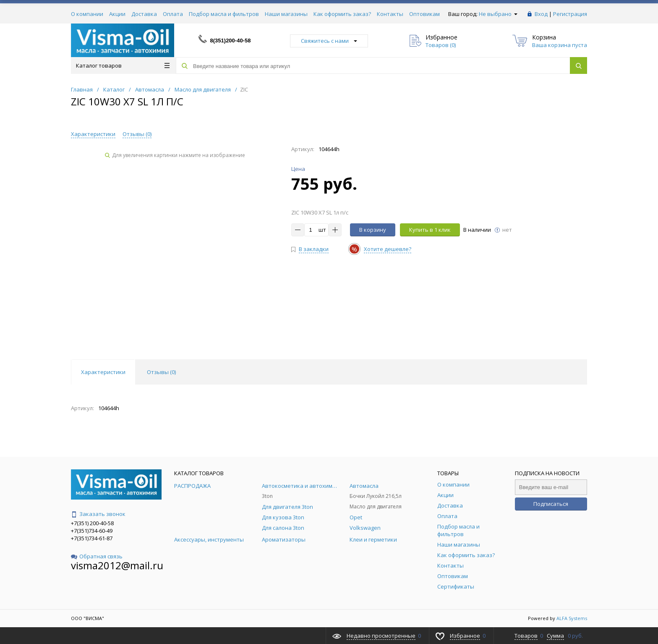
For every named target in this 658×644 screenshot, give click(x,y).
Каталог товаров (123, 65)
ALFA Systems (572, 618)
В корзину (373, 230)
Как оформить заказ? (342, 14)
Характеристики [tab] (103, 372)
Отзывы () (137, 134)
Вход (541, 14)
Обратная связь (97, 556)
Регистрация (570, 14)
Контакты (390, 14)
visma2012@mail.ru (117, 565)
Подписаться (551, 504)
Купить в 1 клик (430, 230)
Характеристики (93, 134)
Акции (117, 14)
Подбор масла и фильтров (224, 14)
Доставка (144, 14)
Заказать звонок (98, 514)
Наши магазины (286, 14)
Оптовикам (424, 14)
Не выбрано (498, 14)
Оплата (173, 14)
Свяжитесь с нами (329, 41)
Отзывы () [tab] (161, 372)
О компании (87, 14)
